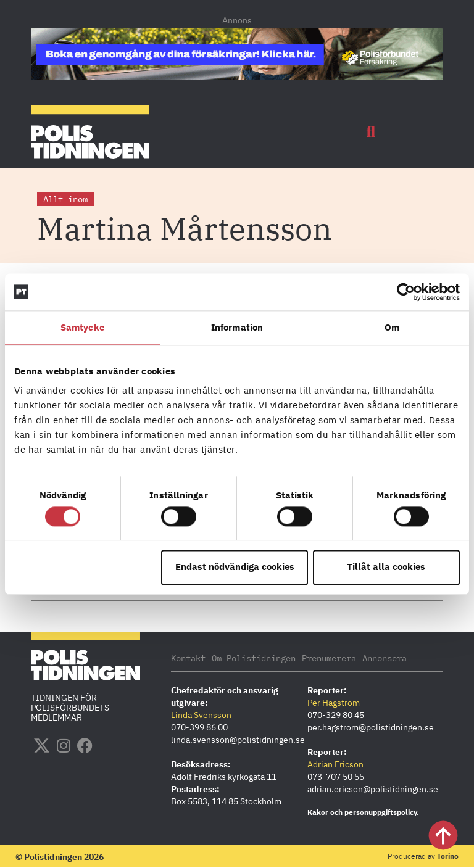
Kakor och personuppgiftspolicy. (363, 812)
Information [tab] (237, 327)
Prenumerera (329, 658)
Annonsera (385, 658)
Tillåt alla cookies (386, 567)
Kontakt (188, 658)
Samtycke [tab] (82, 327)
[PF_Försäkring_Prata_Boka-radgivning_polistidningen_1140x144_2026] (237, 76)
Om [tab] (392, 327)
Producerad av (423, 856)
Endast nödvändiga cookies (235, 567)
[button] (371, 132)
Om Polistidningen (254, 658)
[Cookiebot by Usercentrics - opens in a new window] (406, 292)
